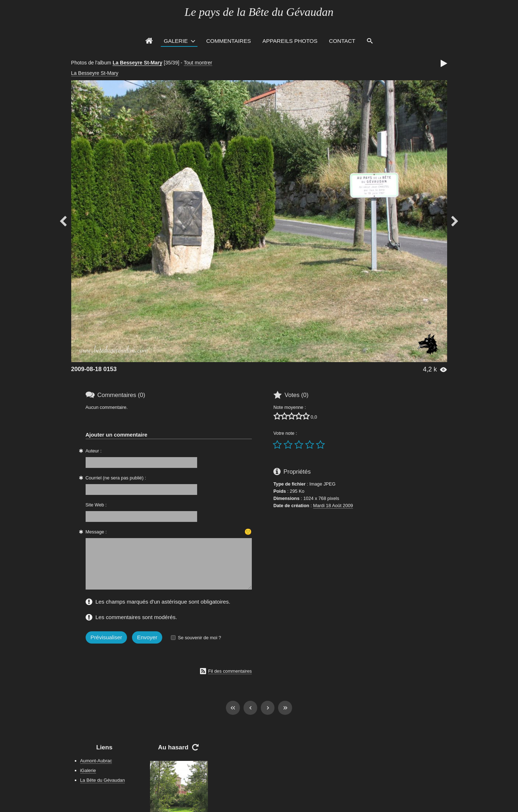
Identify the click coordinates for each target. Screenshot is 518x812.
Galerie (176, 41)
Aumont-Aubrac (96, 761)
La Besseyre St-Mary (138, 63)
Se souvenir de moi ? (199, 638)
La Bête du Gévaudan (103, 780)
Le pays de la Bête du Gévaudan (259, 12)
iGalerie (88, 770)
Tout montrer (198, 63)
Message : (96, 532)
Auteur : (94, 451)
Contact (342, 41)
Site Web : (96, 505)
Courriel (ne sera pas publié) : (116, 478)
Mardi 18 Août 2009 (333, 506)
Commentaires (228, 41)
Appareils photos (290, 41)
